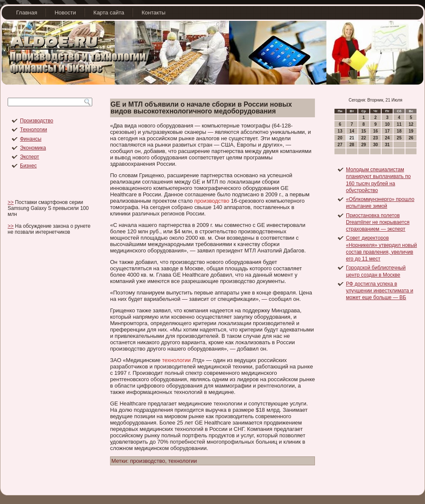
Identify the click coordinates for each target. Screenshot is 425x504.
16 (375, 131)
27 (340, 145)
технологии (176, 360)
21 (352, 138)
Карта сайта (109, 13)
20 (340, 138)
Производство (37, 121)
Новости (65, 13)
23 (375, 138)
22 (364, 138)
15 (364, 131)
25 (399, 138)
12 (411, 124)
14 (352, 131)
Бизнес (28, 166)
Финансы (31, 139)
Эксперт (30, 157)
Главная (27, 13)
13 (340, 131)
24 (387, 138)
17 (387, 131)
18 (399, 131)
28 (352, 145)
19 (411, 131)
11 (399, 124)
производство (212, 201)
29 (364, 145)
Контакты (153, 13)
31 (387, 145)
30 (375, 145)
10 (387, 124)
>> (11, 202)
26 (411, 138)
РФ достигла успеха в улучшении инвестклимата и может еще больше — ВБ (380, 291)
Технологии (34, 130)
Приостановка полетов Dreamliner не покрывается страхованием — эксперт (378, 222)
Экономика (33, 148)
